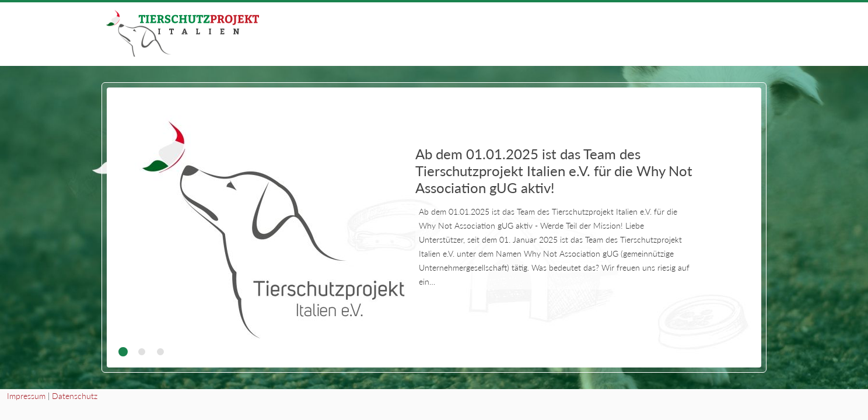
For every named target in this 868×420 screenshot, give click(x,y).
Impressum (26, 396)
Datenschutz (75, 396)
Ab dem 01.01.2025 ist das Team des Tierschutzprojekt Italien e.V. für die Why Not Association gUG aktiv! (554, 171)
